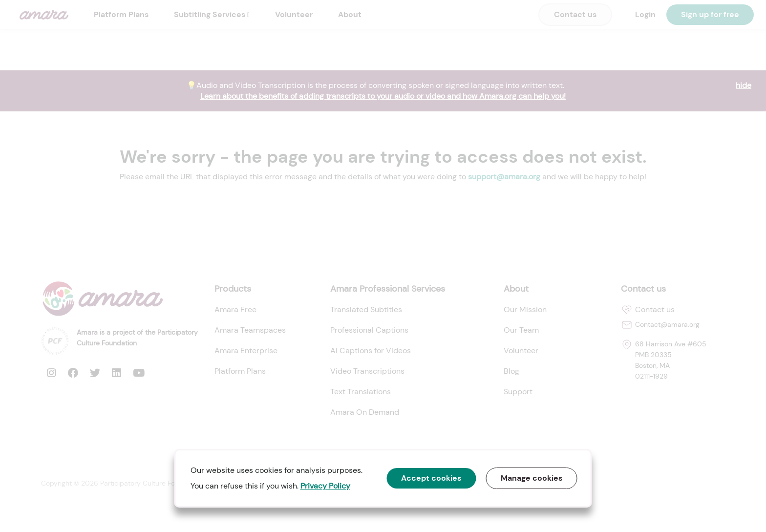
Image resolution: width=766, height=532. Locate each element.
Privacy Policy (325, 486)
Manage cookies (532, 478)
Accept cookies (432, 478)
